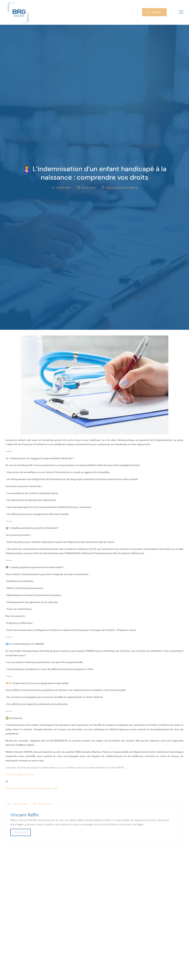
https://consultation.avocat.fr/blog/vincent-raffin (32, 788)
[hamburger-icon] (181, 12)
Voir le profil (21, 832)
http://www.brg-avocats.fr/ (20, 774)
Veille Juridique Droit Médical (122, 188)
